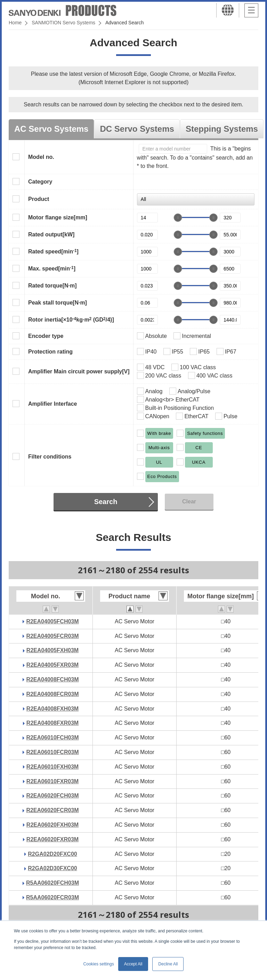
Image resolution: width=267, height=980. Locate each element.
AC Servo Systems (51, 129)
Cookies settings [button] (99, 964)
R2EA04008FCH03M (52, 679)
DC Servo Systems (137, 129)
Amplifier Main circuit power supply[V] (79, 371)
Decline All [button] (168, 964)
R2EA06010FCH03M (52, 738)
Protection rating (50, 352)
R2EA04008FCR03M (52, 694)
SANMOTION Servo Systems (63, 23)
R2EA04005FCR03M (52, 636)
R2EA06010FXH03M (52, 767)
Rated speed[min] (53, 251)
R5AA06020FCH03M (52, 883)
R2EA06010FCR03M (52, 752)
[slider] (178, 218)
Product (39, 199)
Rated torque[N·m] (52, 286)
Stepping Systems (222, 129)
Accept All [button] (133, 964)
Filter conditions (50, 457)
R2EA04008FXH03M (52, 709)
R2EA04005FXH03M (52, 650)
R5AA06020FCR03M (52, 897)
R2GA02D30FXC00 (52, 868)
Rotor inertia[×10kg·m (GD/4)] (71, 319)
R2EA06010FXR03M (52, 781)
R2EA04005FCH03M (52, 621)
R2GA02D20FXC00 (52, 854)
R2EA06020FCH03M (52, 796)
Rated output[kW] (51, 234)
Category (40, 182)
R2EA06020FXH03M (52, 825)
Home (15, 23)
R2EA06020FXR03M (52, 839)
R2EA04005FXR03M (52, 665)
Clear (189, 501)
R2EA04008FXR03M (52, 723)
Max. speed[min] (52, 268)
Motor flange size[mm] (58, 217)
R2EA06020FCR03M (52, 810)
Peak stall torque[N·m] (58, 303)
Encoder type (46, 336)
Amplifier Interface (52, 404)
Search (106, 502)
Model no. (41, 157)
